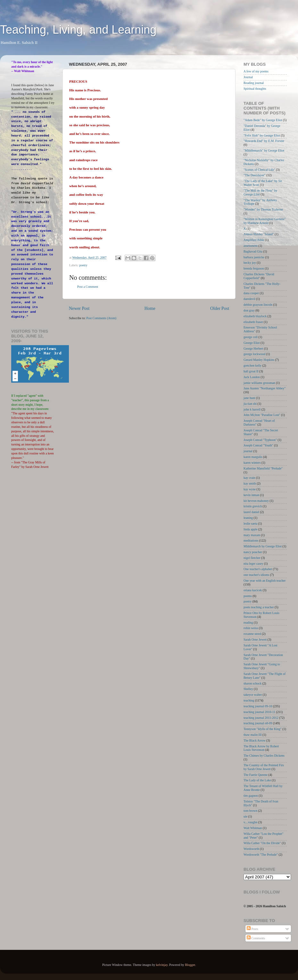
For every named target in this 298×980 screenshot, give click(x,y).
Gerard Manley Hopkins (259, 360)
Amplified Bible (254, 240)
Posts (252, 929)
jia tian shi (250, 404)
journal (248, 451)
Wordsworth (251, 849)
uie (245, 816)
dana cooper (251, 293)
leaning (248, 518)
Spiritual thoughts (255, 89)
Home (150, 308)
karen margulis (253, 457)
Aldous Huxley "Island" (259, 234)
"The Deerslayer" (255, 175)
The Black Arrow (255, 740)
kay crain (249, 478)
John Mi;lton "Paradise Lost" (262, 415)
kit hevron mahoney (256, 501)
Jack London (252, 377)
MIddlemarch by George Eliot (263, 546)
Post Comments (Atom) (101, 318)
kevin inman (251, 495)
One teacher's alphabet (258, 569)
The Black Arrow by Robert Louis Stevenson (261, 748)
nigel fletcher (252, 558)
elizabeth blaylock (255, 316)
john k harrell (252, 409)
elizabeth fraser (253, 322)
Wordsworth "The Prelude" (261, 855)
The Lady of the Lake (257, 780)
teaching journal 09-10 (258, 706)
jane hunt (249, 398)
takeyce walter (253, 695)
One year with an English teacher (265, 581)
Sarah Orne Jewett (255, 639)
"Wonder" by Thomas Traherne (263, 209)
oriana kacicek (253, 590)
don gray (249, 310)
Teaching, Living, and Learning (78, 30)
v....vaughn (250, 822)
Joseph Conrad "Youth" (258, 445)
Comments (256, 938)
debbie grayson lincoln (258, 305)
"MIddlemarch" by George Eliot (264, 150)
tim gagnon (251, 796)
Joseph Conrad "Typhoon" (260, 440)
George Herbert (253, 349)
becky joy (250, 263)
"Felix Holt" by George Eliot (262, 135)
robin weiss (251, 628)
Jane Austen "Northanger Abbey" (265, 388)
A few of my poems (256, 71)
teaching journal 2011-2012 (261, 718)
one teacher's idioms (256, 575)
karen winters (252, 463)
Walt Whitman (253, 828)
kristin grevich (253, 506)
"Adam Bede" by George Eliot (263, 120)
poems (248, 596)
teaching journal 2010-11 (259, 712)
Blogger (190, 965)
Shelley (248, 689)
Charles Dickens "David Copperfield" (259, 276)
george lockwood (254, 354)
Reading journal (254, 83)
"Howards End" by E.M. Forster (264, 141)
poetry (83, 265)
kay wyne (250, 489)
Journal (248, 77)
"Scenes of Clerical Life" (259, 170)
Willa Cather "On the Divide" (262, 843)
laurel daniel (251, 512)
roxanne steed (252, 634)
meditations (251, 540)
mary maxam (252, 535)
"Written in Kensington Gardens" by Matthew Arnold (265, 221)
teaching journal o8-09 (258, 723)
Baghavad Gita (253, 251)
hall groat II (251, 371)
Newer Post (79, 308)
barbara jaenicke (254, 257)
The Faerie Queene (256, 775)
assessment (251, 246)
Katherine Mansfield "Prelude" (263, 468)
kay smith (250, 483)
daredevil (249, 299)
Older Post (220, 308)
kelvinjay (162, 965)
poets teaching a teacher (259, 607)
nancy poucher (253, 552)
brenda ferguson (254, 268)
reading (248, 623)
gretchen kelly (252, 365)
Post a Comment (88, 287)
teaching (249, 700)
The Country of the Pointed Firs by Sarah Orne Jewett (264, 767)
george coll (251, 337)
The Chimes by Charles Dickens (264, 756)
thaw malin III (253, 735)
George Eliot (252, 343)
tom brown (250, 811)
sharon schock (252, 683)
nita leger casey (253, 564)
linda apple (251, 529)
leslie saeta (250, 523)
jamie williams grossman (259, 383)
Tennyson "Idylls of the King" (263, 729)
